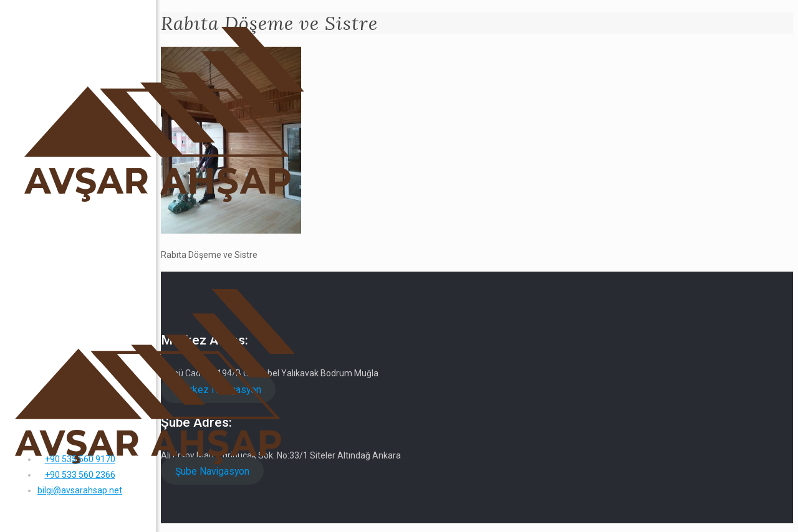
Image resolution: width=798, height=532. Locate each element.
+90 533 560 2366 (80, 475)
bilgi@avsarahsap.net (80, 490)
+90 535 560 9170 (80, 459)
